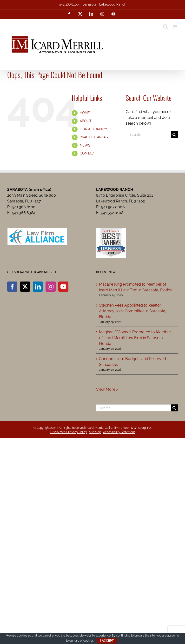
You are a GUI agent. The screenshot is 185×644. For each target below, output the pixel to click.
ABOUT (86, 121)
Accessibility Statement (119, 432)
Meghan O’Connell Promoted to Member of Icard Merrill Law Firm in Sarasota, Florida (135, 338)
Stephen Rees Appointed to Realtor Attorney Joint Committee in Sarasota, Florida (133, 311)
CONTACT (88, 153)
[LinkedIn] (38, 287)
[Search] (174, 135)
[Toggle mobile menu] (175, 27)
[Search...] (148, 135)
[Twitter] (25, 287)
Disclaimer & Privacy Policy (69, 432)
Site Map (95, 432)
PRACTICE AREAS (94, 137)
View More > (107, 389)
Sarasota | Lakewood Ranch (104, 4)
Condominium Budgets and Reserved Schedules (132, 362)
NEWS (85, 145)
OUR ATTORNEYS (94, 129)
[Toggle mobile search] (165, 27)
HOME (85, 113)
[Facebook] (12, 287)
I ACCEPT (107, 641)
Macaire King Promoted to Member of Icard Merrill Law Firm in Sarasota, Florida (136, 287)
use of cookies (84, 641)
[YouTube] (63, 287)
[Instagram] (51, 287)
